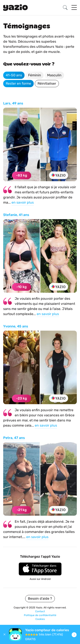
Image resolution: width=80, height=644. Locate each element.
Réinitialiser (47, 83)
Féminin (35, 75)
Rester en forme (18, 83)
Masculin (54, 75)
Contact (40, 611)
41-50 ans (14, 75)
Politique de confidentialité (40, 615)
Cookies (40, 619)
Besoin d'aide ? (40, 598)
